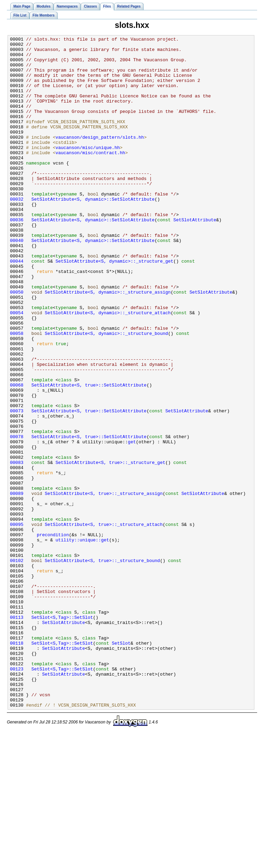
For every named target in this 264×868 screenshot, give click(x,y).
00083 (17, 548)
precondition (53, 635)
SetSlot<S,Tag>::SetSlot (62, 734)
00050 (17, 343)
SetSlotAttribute (195, 257)
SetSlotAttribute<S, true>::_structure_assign (104, 585)
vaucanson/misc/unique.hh (87, 170)
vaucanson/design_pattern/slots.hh (100, 158)
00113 (17, 734)
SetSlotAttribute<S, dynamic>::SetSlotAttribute (93, 232)
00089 (17, 585)
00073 (17, 486)
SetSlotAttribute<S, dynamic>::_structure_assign (108, 343)
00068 (17, 455)
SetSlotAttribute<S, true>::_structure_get (110, 548)
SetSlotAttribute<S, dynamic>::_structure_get (114, 306)
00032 (17, 232)
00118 (17, 765)
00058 (17, 393)
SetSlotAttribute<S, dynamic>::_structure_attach (108, 368)
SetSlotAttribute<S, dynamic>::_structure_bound (106, 393)
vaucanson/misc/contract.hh (90, 176)
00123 (17, 796)
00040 (17, 282)
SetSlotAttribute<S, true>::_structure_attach (104, 622)
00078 (17, 517)
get (132, 523)
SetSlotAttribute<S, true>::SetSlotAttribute (89, 455)
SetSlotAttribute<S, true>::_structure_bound (102, 666)
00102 (17, 666)
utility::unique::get (82, 641)
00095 (17, 622)
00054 (17, 368)
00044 (17, 306)
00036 (17, 257)
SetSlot (121, 765)
